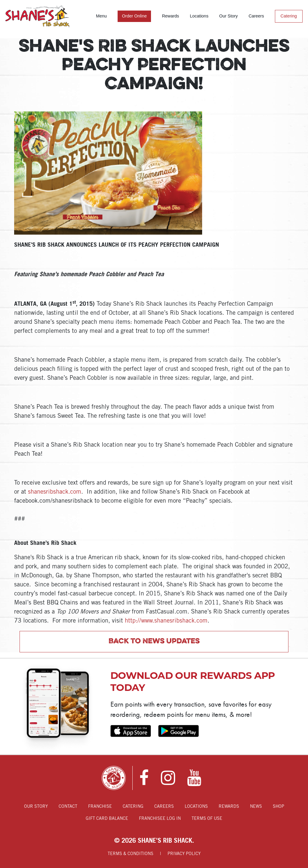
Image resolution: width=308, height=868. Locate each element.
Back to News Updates (154, 642)
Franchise (100, 807)
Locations (199, 16)
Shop (279, 807)
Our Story (229, 16)
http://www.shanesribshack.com (166, 621)
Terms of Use (207, 819)
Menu (101, 16)
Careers (256, 16)
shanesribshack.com (55, 492)
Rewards (170, 16)
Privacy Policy (184, 854)
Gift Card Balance (107, 819)
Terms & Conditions (131, 854)
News (256, 807)
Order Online (134, 16)
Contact (68, 807)
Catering (289, 16)
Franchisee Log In (160, 819)
